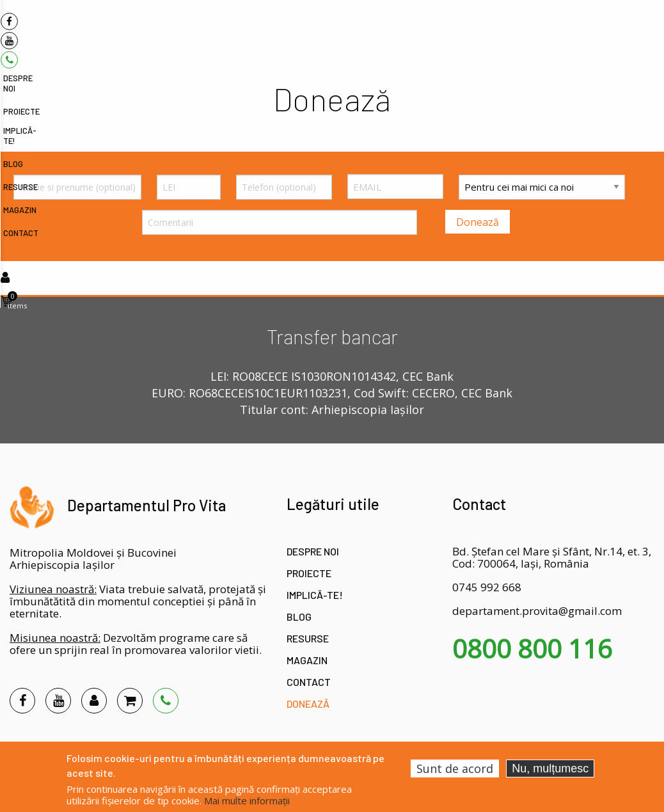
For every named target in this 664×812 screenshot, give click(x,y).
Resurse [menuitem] (482, 29)
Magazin (307, 660)
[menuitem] (80, 23)
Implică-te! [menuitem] (404, 29)
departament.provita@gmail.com (537, 611)
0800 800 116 (532, 649)
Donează (308, 704)
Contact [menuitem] (568, 29)
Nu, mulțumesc (550, 768)
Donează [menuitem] (612, 29)
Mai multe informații (247, 800)
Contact (309, 682)
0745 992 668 (487, 587)
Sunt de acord (455, 768)
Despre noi (313, 551)
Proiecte (309, 573)
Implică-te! (315, 595)
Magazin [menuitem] (525, 29)
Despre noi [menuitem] (306, 29)
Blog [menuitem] (446, 29)
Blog (299, 617)
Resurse (308, 638)
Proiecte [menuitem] (355, 29)
